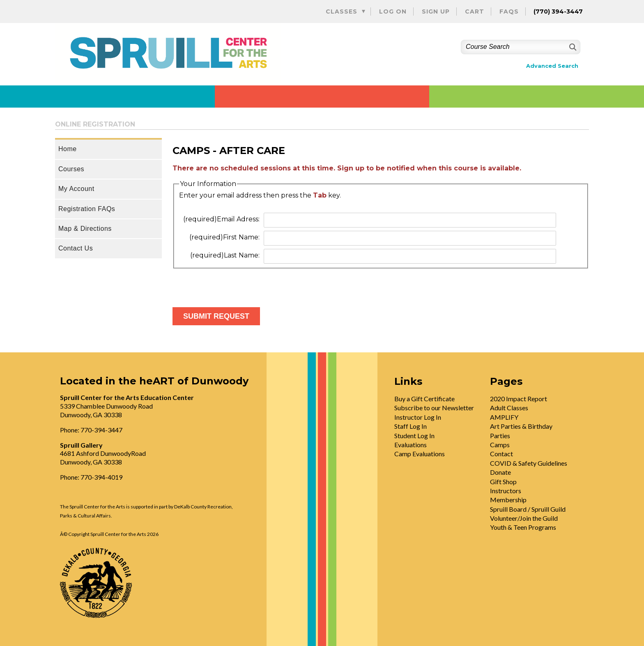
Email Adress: (221, 219)
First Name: (224, 237)
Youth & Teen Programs (523, 527)
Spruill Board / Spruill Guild (528, 509)
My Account (76, 189)
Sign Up (436, 11)
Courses (71, 169)
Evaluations (411, 445)
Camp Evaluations (420, 454)
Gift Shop (503, 482)
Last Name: (225, 255)
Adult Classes (509, 408)
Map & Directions (85, 229)
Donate (500, 472)
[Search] (572, 47)
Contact (501, 454)
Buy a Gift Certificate (424, 399)
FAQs (509, 11)
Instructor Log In (418, 417)
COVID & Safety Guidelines (529, 463)
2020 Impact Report (519, 399)
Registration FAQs (87, 209)
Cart (475, 11)
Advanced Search (552, 66)
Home (68, 149)
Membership (508, 500)
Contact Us (76, 248)
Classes (342, 11)
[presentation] (235, 285)
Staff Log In (411, 426)
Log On (393, 11)
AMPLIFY (504, 417)
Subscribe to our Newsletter (434, 408)
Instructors (506, 491)
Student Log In (414, 436)
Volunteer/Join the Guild (524, 518)
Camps (500, 445)
